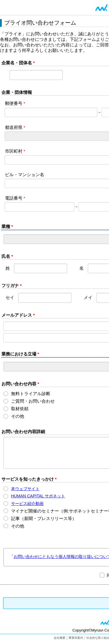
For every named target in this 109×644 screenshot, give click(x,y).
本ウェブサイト (25, 489)
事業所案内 (76, 638)
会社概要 (60, 638)
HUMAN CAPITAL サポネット (38, 496)
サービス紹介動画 (27, 503)
